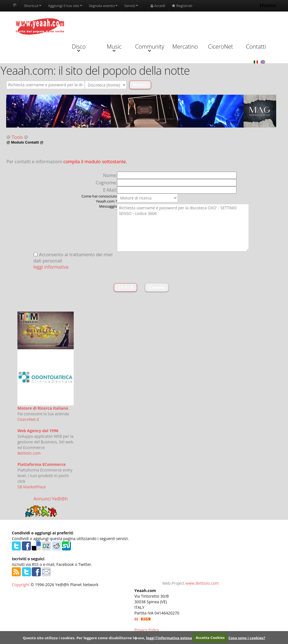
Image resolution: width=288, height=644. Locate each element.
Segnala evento (103, 6)
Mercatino (185, 47)
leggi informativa (51, 267)
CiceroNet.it (28, 419)
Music (114, 47)
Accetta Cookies (210, 638)
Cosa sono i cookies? (247, 638)
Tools (17, 137)
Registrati (182, 6)
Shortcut (33, 6)
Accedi (158, 6)
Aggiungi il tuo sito (65, 6)
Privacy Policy (147, 630)
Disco (79, 47)
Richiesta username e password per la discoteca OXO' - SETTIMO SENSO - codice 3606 (183, 228)
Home (268, 5)
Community (149, 47)
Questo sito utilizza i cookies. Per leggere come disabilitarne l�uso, (84, 638)
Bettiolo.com (29, 453)
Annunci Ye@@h (51, 499)
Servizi (131, 6)
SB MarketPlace (32, 487)
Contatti (256, 47)
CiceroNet (220, 47)
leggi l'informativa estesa (169, 638)
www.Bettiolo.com (202, 583)
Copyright (21, 585)
